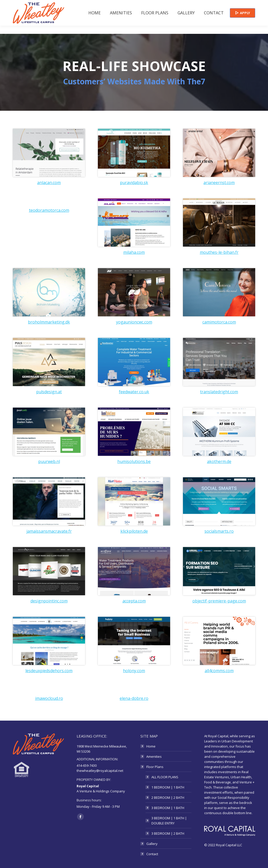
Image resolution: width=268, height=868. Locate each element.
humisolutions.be (134, 461)
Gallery (152, 844)
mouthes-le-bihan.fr (219, 252)
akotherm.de (219, 461)
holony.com (134, 671)
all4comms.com (219, 671)
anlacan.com (49, 183)
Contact (152, 854)
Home (151, 746)
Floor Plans (155, 767)
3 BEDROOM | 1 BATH (168, 808)
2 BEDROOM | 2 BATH (168, 798)
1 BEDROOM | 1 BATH (168, 787)
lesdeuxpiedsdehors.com (49, 671)
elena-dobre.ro (134, 698)
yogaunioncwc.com (134, 322)
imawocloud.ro (49, 698)
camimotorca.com (219, 322)
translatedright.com (219, 392)
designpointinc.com (49, 601)
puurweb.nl (49, 461)
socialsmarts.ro (219, 531)
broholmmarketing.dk (49, 322)
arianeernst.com (219, 183)
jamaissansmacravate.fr (49, 531)
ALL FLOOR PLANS (165, 777)
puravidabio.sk (134, 183)
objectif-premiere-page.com (219, 601)
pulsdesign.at (49, 392)
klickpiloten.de (134, 531)
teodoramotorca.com (49, 210)
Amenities (154, 756)
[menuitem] (95, 21)
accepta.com (134, 601)
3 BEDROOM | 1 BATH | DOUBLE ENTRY (169, 821)
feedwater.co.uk (134, 392)
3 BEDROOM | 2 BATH (168, 833)
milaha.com (134, 252)
